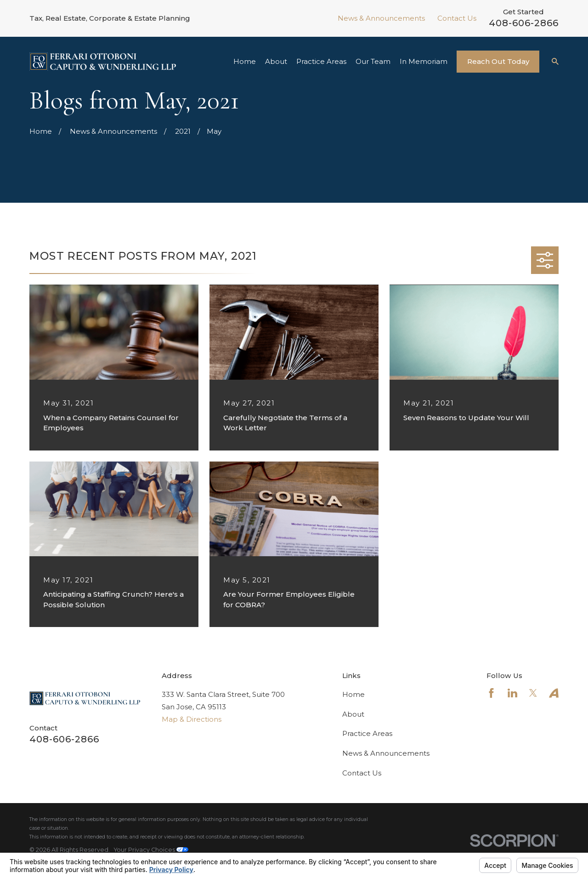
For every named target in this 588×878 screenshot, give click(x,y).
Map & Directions (192, 719)
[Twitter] (533, 693)
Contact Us (457, 18)
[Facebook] (491, 693)
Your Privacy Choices (151, 850)
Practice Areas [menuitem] (321, 61)
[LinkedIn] (512, 693)
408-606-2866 (524, 23)
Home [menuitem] (245, 61)
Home (353, 694)
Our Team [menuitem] (373, 61)
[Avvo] (554, 693)
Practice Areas (367, 733)
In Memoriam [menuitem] (424, 61)
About (353, 714)
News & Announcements (381, 18)
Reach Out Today (498, 61)
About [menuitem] (276, 61)
